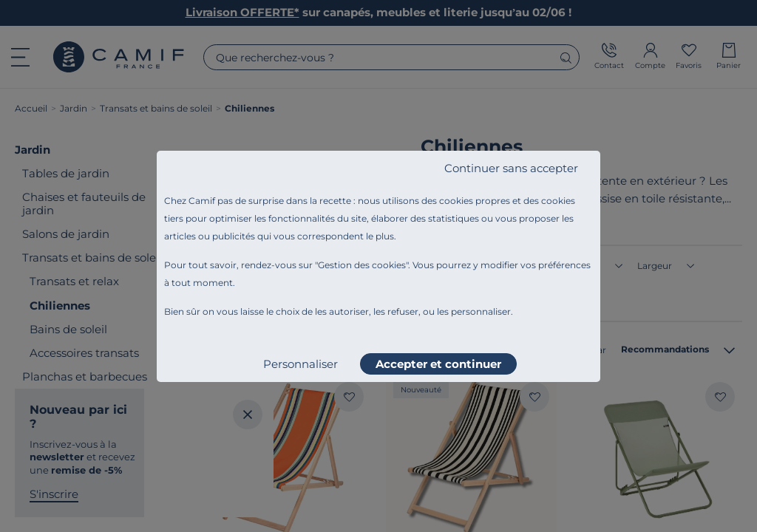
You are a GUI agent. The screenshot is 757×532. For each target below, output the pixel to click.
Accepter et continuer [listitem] (438, 364)
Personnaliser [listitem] (301, 364)
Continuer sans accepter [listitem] (511, 168)
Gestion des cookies (362, 265)
